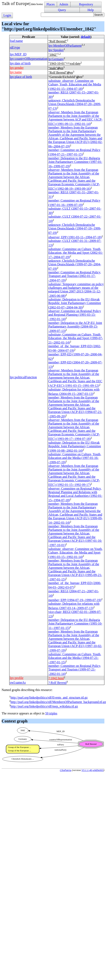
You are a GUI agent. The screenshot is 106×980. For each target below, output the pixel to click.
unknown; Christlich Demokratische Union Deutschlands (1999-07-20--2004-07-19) (75, 265)
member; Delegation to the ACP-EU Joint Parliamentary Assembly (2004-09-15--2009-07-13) (75, 327)
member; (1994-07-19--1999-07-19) (75, 600)
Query (62, 10)
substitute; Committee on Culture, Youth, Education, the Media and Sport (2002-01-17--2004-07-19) (76, 253)
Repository (86, 4)
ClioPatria (66, 770)
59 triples (51, 713)
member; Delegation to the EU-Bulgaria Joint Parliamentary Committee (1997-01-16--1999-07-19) (75, 162)
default (85, 37)
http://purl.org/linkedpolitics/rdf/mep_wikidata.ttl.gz (44, 707)
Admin (64, 4)
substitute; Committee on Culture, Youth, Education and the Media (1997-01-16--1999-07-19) (75, 458)
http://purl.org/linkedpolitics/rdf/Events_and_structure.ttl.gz (49, 697)
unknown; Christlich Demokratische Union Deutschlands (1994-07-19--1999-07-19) (75, 229)
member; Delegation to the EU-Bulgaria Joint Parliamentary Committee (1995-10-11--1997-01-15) (75, 624)
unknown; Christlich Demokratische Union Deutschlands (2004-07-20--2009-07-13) (75, 104)
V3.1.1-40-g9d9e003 (93, 770)
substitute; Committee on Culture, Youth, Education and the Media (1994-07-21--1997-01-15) (75, 658)
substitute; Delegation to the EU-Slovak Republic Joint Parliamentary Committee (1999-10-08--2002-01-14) (75, 447)
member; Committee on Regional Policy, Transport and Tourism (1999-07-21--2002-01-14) (75, 670)
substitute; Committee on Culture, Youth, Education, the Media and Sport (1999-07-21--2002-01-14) (76, 338)
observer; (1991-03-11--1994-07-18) (75, 237)
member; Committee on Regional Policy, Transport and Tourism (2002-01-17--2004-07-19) (75, 276)
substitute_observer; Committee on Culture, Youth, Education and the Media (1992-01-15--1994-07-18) (75, 85)
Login (7, 15)
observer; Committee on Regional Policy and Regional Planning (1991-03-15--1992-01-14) (75, 315)
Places (51, 4)
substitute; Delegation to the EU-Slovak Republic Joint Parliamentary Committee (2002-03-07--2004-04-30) (75, 303)
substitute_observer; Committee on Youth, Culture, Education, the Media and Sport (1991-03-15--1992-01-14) (75, 553)
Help (91, 10)
